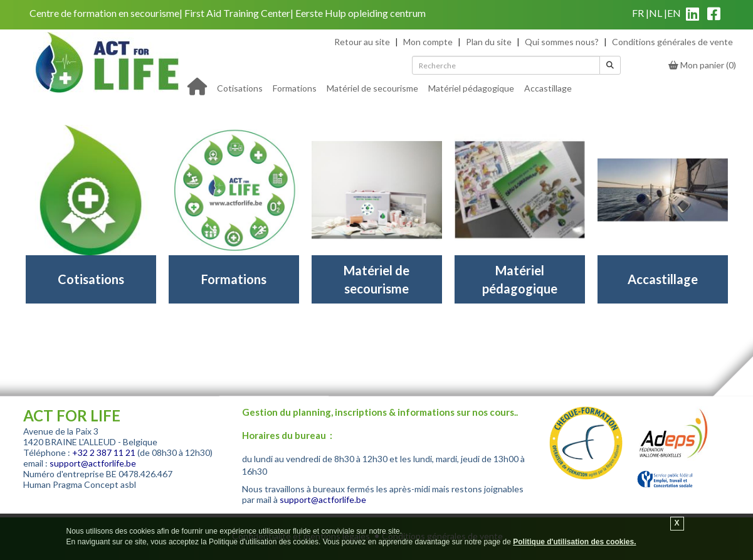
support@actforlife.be (93, 463)
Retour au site (362, 42)
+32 (81, 452)
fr (638, 13)
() (702, 65)
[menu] (394, 87)
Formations (295, 88)
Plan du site (489, 42)
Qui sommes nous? (562, 42)
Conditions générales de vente (672, 42)
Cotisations (240, 88)
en (674, 13)
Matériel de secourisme (372, 88)
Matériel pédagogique (471, 88)
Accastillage (548, 88)
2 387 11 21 (113, 452)
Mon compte (428, 42)
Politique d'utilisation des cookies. (574, 542)
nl (656, 13)
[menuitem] (240, 87)
